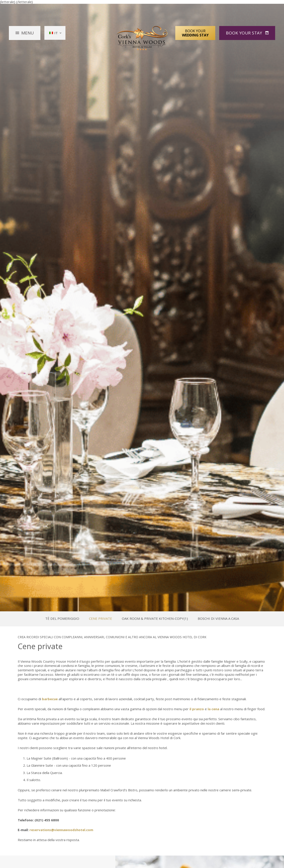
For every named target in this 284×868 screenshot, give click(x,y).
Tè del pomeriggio (62, 619)
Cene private (101, 619)
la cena (213, 709)
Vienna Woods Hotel (142, 38)
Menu (28, 33)
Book (245, 33)
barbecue (50, 699)
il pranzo (197, 709)
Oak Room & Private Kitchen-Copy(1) (155, 619)
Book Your (195, 33)
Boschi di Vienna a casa (218, 619)
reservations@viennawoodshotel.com (61, 830)
